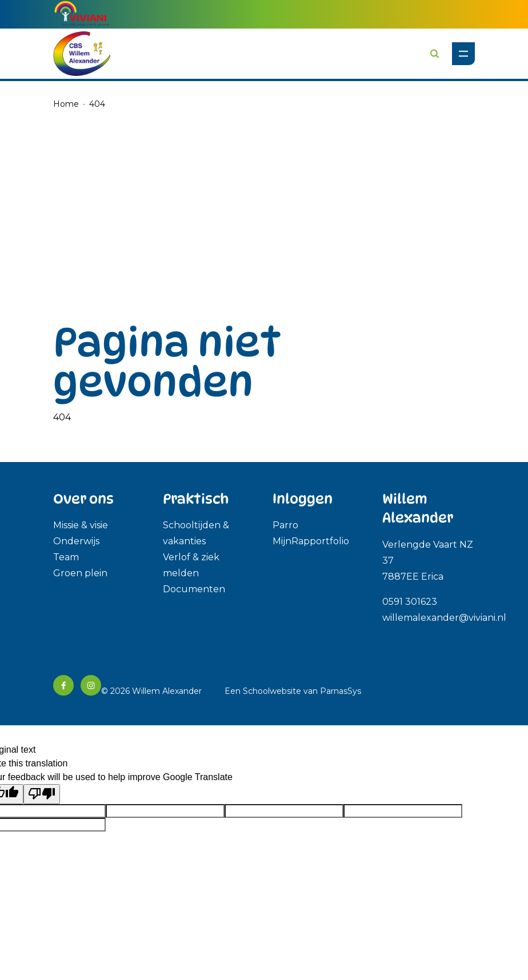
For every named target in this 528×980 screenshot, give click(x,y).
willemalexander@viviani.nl (444, 618)
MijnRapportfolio (311, 541)
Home (66, 104)
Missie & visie (81, 525)
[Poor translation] (42, 794)
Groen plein (80, 573)
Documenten (194, 589)
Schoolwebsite (272, 691)
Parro (285, 525)
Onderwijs (76, 541)
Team (66, 557)
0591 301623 (411, 602)
